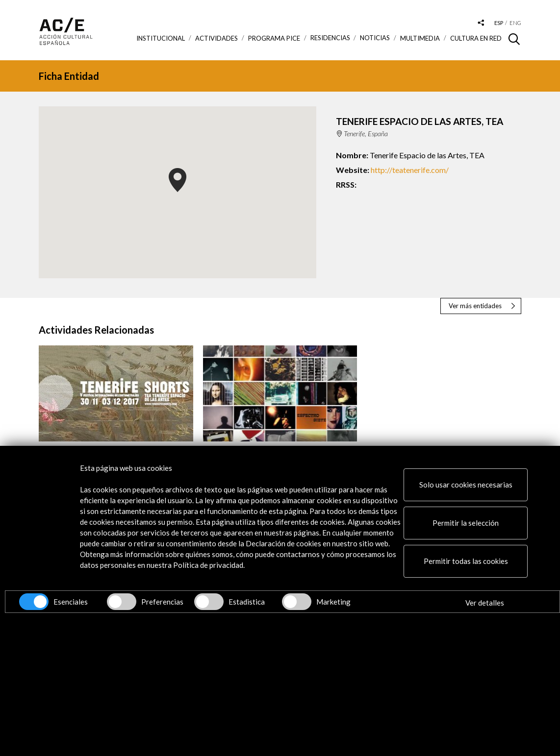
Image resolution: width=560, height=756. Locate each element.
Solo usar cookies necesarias (466, 485)
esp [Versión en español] (499, 23)
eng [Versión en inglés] (515, 23)
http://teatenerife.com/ (410, 170)
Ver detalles (485, 603)
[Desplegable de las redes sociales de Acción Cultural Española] (481, 23)
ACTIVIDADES (216, 38)
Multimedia (420, 38)
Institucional (161, 38)
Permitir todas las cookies (466, 561)
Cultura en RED (476, 38)
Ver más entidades (475, 306)
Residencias (330, 38)
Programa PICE (274, 38)
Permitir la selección (466, 523)
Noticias (375, 38)
